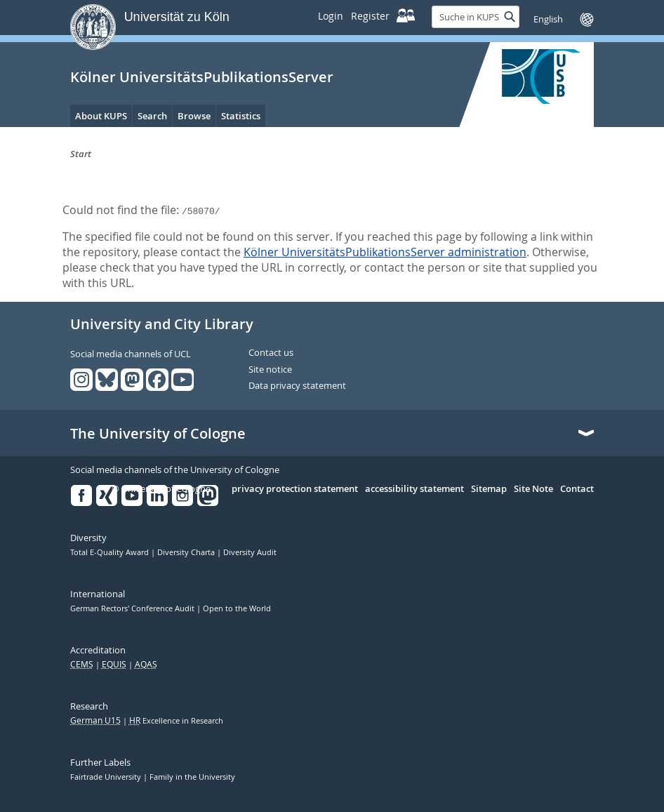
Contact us (271, 353)
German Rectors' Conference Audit (133, 608)
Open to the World (237, 608)
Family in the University (192, 777)
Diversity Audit (250, 552)
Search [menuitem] (152, 116)
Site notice (270, 370)
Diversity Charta (187, 552)
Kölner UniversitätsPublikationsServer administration (385, 252)
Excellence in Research (176, 721)
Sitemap (489, 489)
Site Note (533, 489)
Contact (577, 489)
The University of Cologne (158, 434)
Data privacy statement (297, 386)
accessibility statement (414, 489)
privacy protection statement (295, 489)
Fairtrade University (107, 777)
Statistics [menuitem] (241, 116)
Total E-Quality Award (111, 552)
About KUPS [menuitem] (101, 116)
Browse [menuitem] (194, 116)
